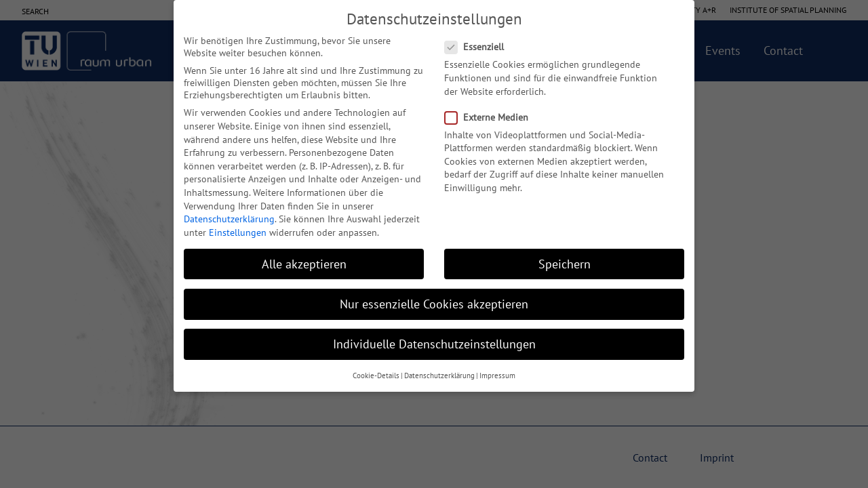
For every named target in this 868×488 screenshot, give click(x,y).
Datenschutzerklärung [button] (439, 375)
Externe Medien (491, 117)
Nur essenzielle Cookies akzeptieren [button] (434, 304)
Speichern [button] (565, 264)
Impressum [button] (497, 375)
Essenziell (478, 47)
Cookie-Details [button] (376, 375)
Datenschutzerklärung (229, 219)
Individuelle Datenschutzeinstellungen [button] (434, 344)
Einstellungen (238, 232)
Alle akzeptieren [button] (304, 264)
